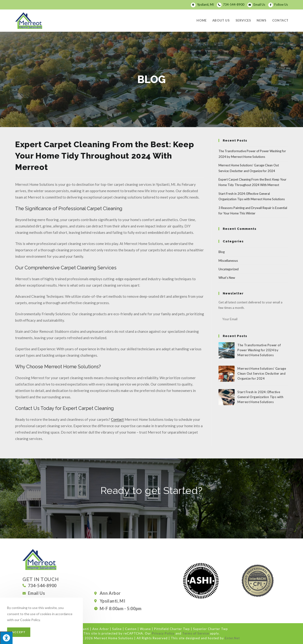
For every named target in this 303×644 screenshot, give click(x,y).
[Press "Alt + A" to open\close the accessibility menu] (6, 638)
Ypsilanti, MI (206, 4)
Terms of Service (196, 633)
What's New (227, 278)
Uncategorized (229, 269)
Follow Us (281, 4)
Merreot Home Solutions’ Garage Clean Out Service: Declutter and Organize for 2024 (262, 373)
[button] (151, 506)
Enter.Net (232, 638)
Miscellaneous (228, 261)
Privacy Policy (163, 633)
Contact (117, 419)
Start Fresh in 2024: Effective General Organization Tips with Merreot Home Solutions (260, 397)
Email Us (259, 4)
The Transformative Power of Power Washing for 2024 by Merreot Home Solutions (259, 350)
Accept (19, 632)
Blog (222, 252)
